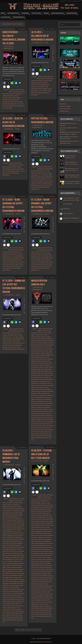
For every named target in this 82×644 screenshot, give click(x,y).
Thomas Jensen (35, 424)
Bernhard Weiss (41, 169)
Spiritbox (43, 414)
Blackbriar (34, 343)
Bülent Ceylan (38, 345)
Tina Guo (13, 606)
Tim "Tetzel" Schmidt (44, 424)
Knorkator (44, 383)
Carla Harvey (45, 347)
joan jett (51, 375)
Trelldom (44, 426)
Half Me (51, 367)
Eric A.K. (15, 531)
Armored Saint (44, 335)
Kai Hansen (34, 179)
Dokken (46, 351)
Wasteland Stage (47, 436)
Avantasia (34, 339)
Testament (34, 418)
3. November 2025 (8, 46)
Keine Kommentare (21, 29)
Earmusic (43, 173)
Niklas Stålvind (9, 573)
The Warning (50, 422)
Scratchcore (46, 410)
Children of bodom (9, 94)
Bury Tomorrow (46, 345)
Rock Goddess (6, 586)
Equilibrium (38, 357)
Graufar (41, 367)
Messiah (38, 391)
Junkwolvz (51, 379)
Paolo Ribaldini (40, 397)
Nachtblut (47, 393)
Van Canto (37, 430)
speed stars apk (64, 128)
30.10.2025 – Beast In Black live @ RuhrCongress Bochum (13, 122)
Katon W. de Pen (20, 557)
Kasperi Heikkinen (14, 102)
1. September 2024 (9, 465)
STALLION (48, 414)
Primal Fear (5, 581)
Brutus (33, 345)
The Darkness (39, 422)
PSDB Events (66, 209)
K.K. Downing (42, 381)
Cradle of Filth (49, 349)
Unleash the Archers (15, 608)
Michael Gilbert (6, 569)
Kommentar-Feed (65, 109)
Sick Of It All (5, 592)
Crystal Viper (34, 351)
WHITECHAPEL (39, 438)
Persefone (46, 397)
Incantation (34, 375)
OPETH (46, 395)
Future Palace (16, 537)
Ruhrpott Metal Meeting (15, 349)
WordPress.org (64, 111)
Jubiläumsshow (6, 102)
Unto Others (17, 610)
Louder (48, 385)
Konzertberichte (8, 48)
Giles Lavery (42, 365)
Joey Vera (40, 377)
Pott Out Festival (17, 347)
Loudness (37, 387)
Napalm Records (48, 183)
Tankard (47, 416)
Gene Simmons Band (19, 539)
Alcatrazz (44, 329)
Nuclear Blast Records (11, 106)
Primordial (36, 403)
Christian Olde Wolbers (11, 521)
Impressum (63, 1)
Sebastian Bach (21, 590)
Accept (40, 329)
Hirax (16, 547)
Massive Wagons (48, 389)
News (38, 395)
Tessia (51, 416)
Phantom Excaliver (40, 399)
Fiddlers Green (42, 359)
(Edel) (39, 167)
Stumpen (33, 416)
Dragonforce (37, 353)
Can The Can (38, 347)
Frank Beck (49, 173)
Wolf (44, 438)
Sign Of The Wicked (40, 412)
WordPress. (49, 642)
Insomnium (40, 375)
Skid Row (20, 592)
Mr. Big (43, 393)
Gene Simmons (45, 363)
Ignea (46, 373)
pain (35, 397)
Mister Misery (50, 391)
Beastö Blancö (38, 341)
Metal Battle (43, 391)
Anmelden (63, 104)
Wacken (42, 432)
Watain (33, 438)
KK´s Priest (39, 383)
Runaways (38, 407)
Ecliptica (43, 353)
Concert (45, 171)
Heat (43, 175)
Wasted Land (34, 436)
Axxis (42, 167)
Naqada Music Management (71, 218)
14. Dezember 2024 (37, 125)
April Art (49, 333)
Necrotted (34, 395)
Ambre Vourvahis (47, 331)
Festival (48, 357)
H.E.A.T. (39, 175)
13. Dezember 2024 (37, 214)
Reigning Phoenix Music (44, 93)
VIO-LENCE (48, 430)
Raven (46, 403)
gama (36, 363)
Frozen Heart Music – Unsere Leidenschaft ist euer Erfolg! (71, 199)
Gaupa (40, 363)
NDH (16, 571)
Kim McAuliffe (9, 559)
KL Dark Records (68, 204)
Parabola (42, 642)
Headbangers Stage (36, 369)
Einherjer (48, 353)
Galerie (46, 43)
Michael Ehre (40, 183)
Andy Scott (41, 333)
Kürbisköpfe (13, 104)
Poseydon (46, 401)
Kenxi (47, 381)
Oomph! (42, 395)
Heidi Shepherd (45, 369)
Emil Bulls (47, 355)
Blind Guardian (49, 169)
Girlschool (48, 365)
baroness (45, 339)
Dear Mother (41, 351)
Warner (37, 189)
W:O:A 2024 (37, 432)
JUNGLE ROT (45, 379)
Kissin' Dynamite (40, 181)
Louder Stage (9, 563)
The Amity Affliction (10, 600)
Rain (43, 403)
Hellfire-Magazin (17, 98)
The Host (45, 422)
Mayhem (33, 391)
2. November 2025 (8, 129)
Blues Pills (47, 343)
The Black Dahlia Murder (8, 602)
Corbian (37, 349)
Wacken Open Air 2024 (45, 434)
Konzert (21, 102)
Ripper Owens (42, 405)
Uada (48, 426)
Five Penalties (49, 359)
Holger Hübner (40, 373)
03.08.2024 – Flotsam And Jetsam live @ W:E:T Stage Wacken (41, 454)
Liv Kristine (38, 385)
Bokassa (52, 343)
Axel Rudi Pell (40, 339)
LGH (51, 383)
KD (47, 179)
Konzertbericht (6, 104)
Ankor (45, 333)
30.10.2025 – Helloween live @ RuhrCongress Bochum (42, 36)
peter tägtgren (6, 577)
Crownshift (17, 94)
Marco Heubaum (6, 565)
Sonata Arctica (37, 414)
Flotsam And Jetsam (7, 537)
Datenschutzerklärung (74, 1)
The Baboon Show (40, 420)
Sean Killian (14, 590)
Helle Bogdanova (18, 545)
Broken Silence (39, 171)
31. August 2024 (37, 461)
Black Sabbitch (6, 513)
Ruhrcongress (9, 108)
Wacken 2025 (48, 432)
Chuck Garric (21, 521)
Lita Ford (33, 385)
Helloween (5, 100)
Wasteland (40, 436)
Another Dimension (19, 90)
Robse (48, 405)
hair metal (46, 367)
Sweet (44, 416)
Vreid (52, 430)
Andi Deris (12, 90)
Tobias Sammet (37, 426)
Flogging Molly (35, 361)
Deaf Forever (10, 96)
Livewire (43, 385)
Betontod (51, 341)
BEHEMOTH (45, 341)
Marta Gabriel (40, 389)
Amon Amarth (35, 333)
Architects (37, 335)
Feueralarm (5, 98)
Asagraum (43, 337)
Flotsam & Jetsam (43, 361)
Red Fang (50, 403)
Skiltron (47, 412)
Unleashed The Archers (43, 428)
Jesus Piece (45, 375)
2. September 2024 (37, 287)
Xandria (47, 438)
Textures (39, 418)
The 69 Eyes (44, 418)
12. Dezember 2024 (9, 295)
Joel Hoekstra (34, 377)
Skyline (51, 412)
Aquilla (33, 335)
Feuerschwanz (35, 359)
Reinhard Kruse (35, 405)
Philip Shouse (48, 399)
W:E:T (33, 432)
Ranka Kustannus (68, 213)
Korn (48, 383)
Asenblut (48, 337)
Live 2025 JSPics (44, 91)
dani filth (8, 525)
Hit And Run (21, 547)
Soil (32, 414)
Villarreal (42, 430)
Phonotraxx (45, 185)
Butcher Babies (14, 517)
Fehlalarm (16, 96)
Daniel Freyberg (6, 167)
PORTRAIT (41, 401)
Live (17, 104)
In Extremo (50, 373)
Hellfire (10, 98)
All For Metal (50, 329)
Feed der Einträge (65, 106)
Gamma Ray (34, 175)
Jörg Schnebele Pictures (14, 100)
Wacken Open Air (35, 434)
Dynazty (39, 173)
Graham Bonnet (35, 367)
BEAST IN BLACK (13, 92)
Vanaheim (8, 612)
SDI (50, 410)
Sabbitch (17, 586)
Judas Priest (39, 379)
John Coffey (46, 377)
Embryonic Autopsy (40, 355)
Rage (41, 403)
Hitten (35, 373)
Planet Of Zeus (35, 401)
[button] (4, 83)
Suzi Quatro (39, 416)
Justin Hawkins (35, 381)
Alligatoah (40, 331)
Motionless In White (36, 393)
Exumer (43, 357)
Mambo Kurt (42, 387)
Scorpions (40, 410)
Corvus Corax (42, 349)
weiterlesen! (8, 79)
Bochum (19, 92)
